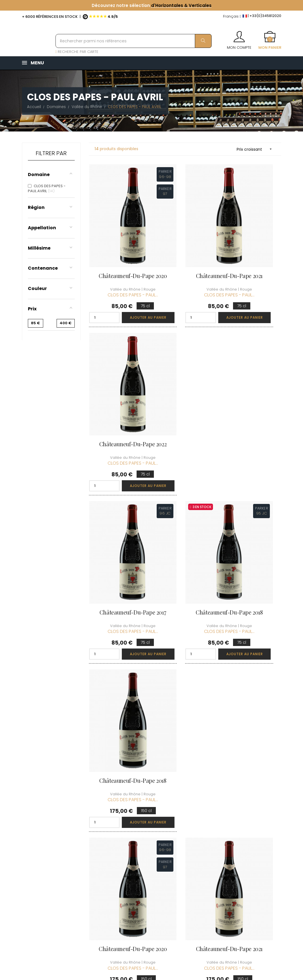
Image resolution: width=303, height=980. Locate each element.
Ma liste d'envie (192, 844)
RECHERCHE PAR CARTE (77, 52)
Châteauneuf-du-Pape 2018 (185, 378)
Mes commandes (194, 819)
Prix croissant (256, 149)
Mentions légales (149, 850)
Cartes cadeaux (193, 855)
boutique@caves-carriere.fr (55, 831)
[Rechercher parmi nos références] (134, 41)
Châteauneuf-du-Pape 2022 (252, 244)
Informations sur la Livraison (151, 822)
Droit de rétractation (144, 878)
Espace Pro (144, 891)
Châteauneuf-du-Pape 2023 (185, 645)
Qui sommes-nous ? (151, 806)
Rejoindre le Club (238, 813)
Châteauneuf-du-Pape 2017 (118, 378)
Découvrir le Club (239, 803)
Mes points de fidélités (191, 832)
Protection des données (147, 863)
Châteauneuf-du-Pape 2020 (118, 244)
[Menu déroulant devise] (232, 17)
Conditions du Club (240, 823)
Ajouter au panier (131, 283)
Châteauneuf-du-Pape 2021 (185, 244)
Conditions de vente (146, 837)
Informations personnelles (190, 806)
